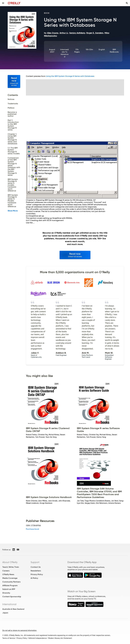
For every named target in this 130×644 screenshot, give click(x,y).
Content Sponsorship (12, 597)
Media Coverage (10, 578)
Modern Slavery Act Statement (60, 638)
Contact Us (36, 567)
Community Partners (11, 582)
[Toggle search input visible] (127, 3)
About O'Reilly (10, 562)
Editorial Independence (38, 638)
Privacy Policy (37, 574)
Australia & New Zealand (13, 609)
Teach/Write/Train (11, 567)
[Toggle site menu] (3, 3)
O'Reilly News (8, 574)
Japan (5, 613)
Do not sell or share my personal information (19, 630)
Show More (13, 211)
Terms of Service (9, 638)
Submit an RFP (9, 589)
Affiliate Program (10, 585)
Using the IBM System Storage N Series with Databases (70, 76)
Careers (6, 571)
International (9, 604)
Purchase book (33, 529)
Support (35, 562)
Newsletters (36, 571)
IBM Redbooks (114, 51)
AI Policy (34, 578)
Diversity (6, 593)
